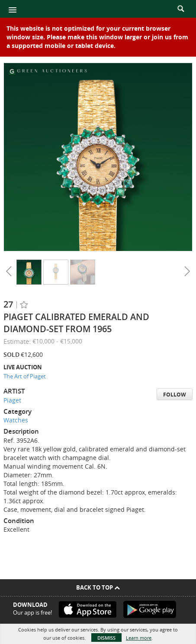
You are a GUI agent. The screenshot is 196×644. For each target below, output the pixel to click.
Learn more (139, 638)
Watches (16, 420)
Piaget (12, 400)
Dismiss (106, 638)
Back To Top (98, 587)
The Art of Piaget (25, 376)
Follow (175, 395)
